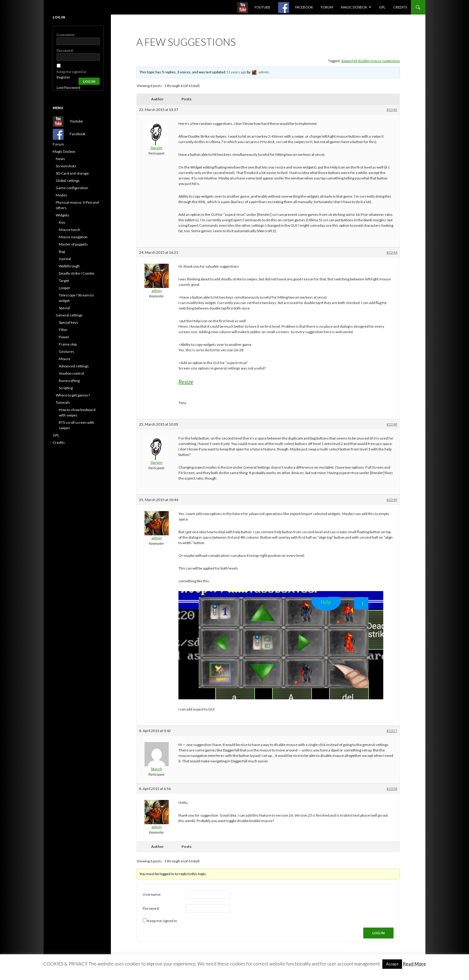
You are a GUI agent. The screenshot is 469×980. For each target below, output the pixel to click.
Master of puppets (73, 244)
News (60, 159)
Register (63, 77)
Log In (378, 933)
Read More (414, 964)
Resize (186, 382)
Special (64, 308)
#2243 (392, 110)
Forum (327, 7)
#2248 (392, 424)
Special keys (68, 322)
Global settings (68, 181)
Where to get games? (73, 395)
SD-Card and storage (72, 173)
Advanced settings (74, 366)
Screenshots (66, 166)
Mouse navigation (73, 237)
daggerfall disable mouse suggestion (371, 61)
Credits (400, 7)
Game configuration (72, 188)
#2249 (392, 500)
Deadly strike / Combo (77, 273)
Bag (62, 251)
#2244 (392, 252)
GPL (382, 7)
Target (64, 281)
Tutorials (63, 402)
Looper (65, 288)
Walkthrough (69, 266)
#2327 (392, 731)
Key (62, 222)
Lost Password (68, 87)
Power (64, 337)
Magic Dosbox (354, 7)
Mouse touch (70, 230)
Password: (151, 908)
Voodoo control (71, 373)
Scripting (66, 388)
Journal (65, 259)
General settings (69, 315)
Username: (152, 894)
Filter (63, 330)
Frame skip (68, 344)
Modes (62, 195)
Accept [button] (392, 964)
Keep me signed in (162, 921)
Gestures (67, 351)
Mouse (65, 359)
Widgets (63, 215)
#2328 (392, 789)
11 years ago (236, 72)
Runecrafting (69, 381)
